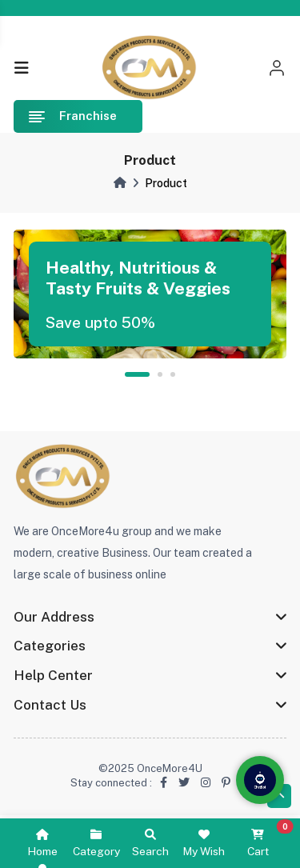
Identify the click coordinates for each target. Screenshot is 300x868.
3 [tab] (173, 374)
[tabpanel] (150, 294)
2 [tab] (160, 374)
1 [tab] (137, 374)
